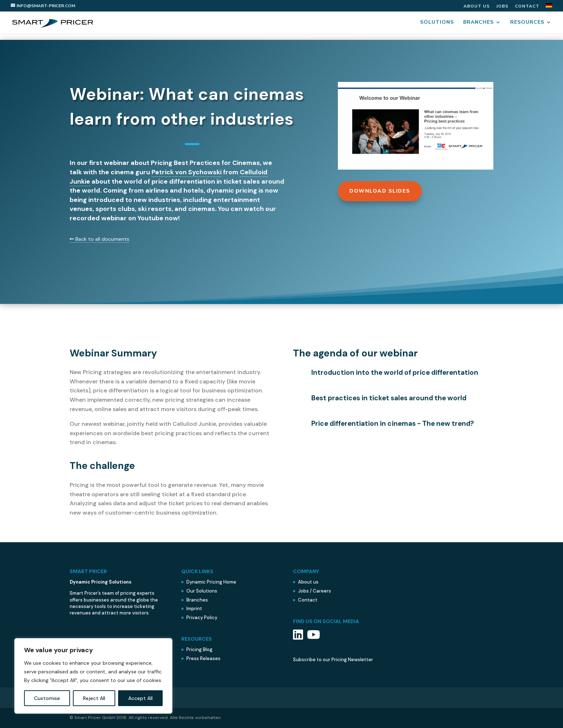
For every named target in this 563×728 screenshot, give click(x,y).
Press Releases (203, 658)
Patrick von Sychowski (187, 172)
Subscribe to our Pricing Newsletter (333, 660)
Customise (47, 698)
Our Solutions (202, 591)
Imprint (194, 609)
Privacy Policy (202, 618)
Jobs (502, 6)
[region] (93, 676)
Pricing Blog (199, 649)
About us (477, 6)
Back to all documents (99, 239)
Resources (527, 23)
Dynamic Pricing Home (211, 582)
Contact (527, 6)
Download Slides (380, 191)
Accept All (140, 698)
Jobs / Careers (315, 591)
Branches (478, 23)
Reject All (94, 698)
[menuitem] (549, 7)
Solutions (437, 23)
